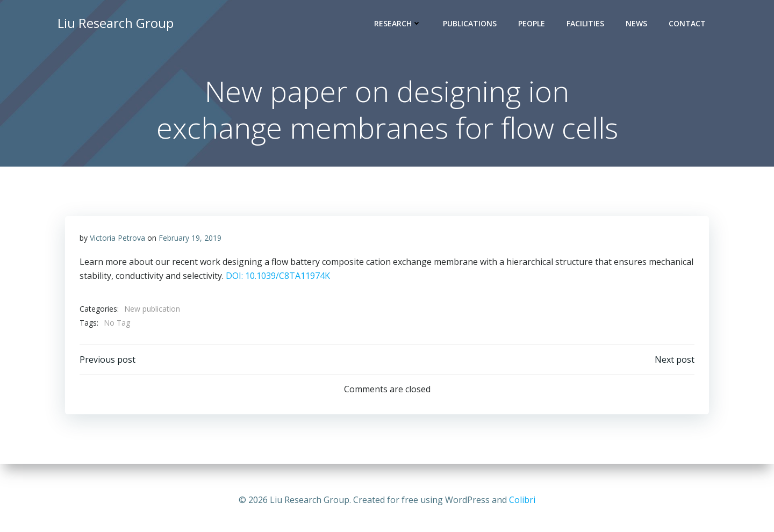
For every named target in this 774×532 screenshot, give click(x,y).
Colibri (522, 500)
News (638, 24)
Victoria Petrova (118, 240)
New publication (153, 312)
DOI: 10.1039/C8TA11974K (278, 278)
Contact (689, 24)
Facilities (587, 24)
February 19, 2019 (191, 240)
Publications (471, 24)
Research (399, 24)
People (533, 24)
